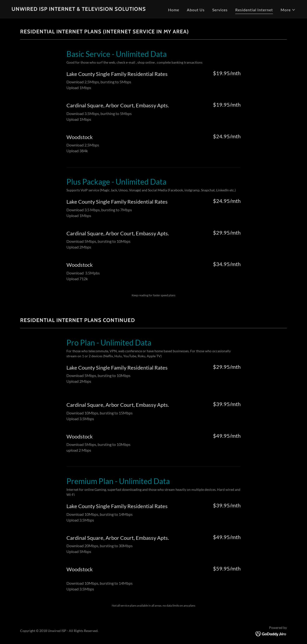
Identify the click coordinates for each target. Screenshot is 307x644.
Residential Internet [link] (254, 10)
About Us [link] (196, 10)
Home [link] (174, 10)
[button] (288, 10)
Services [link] (220, 10)
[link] (79, 9)
